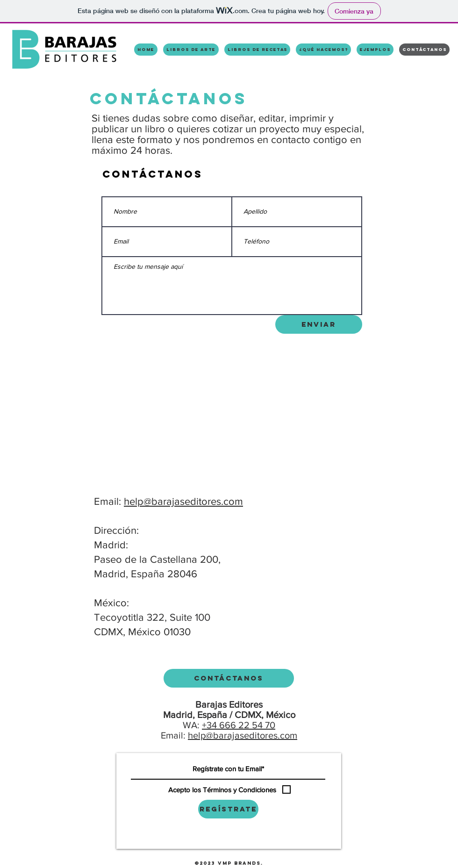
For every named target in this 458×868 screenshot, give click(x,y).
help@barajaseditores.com (183, 501)
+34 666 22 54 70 (239, 725)
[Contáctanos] (229, 678)
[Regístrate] (228, 809)
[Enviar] (319, 324)
